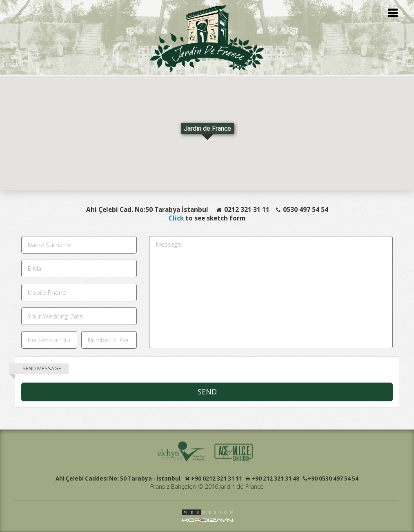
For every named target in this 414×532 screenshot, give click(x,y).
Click (177, 218)
